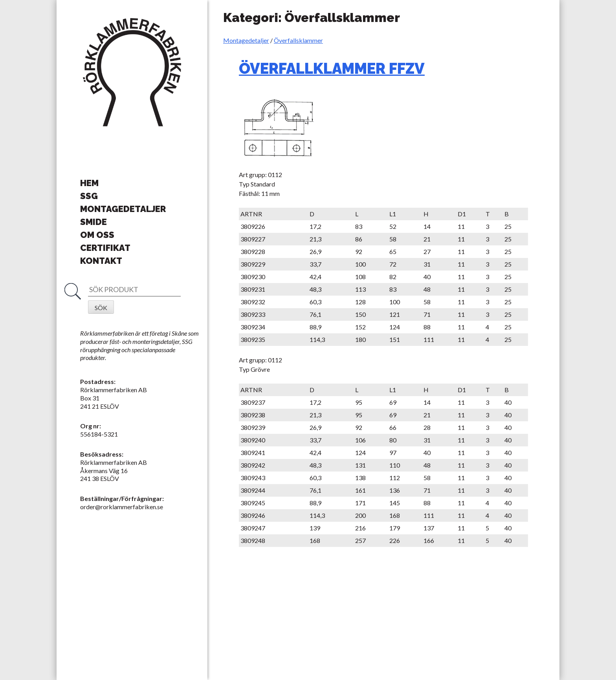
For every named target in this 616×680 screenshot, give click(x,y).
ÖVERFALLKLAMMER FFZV (332, 69)
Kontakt (101, 261)
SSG (89, 196)
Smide (93, 222)
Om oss (97, 235)
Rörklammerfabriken (132, 73)
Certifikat (105, 248)
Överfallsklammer (298, 40)
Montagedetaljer (246, 40)
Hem (89, 183)
